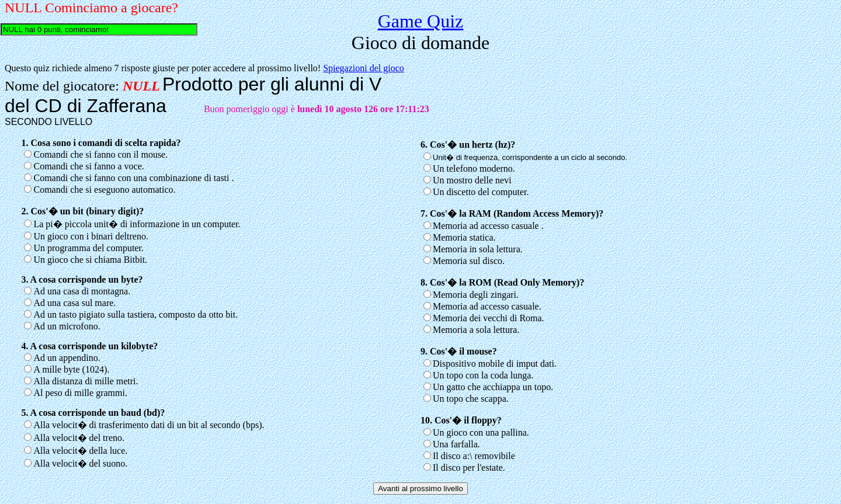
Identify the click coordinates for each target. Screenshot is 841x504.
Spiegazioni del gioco (364, 68)
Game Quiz (421, 21)
